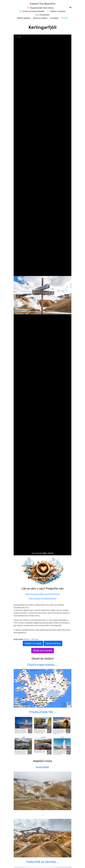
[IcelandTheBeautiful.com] (43, 4)
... (42, 814)
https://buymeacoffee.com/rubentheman (43, 594)
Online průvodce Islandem (34, 11)
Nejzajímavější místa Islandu (42, 8)
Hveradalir (43, 767)
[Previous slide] (18, 296)
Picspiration (44, 15)
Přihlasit (65, 18)
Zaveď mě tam (53, 643)
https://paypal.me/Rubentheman (43, 599)
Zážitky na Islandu (58, 11)
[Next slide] (67, 296)
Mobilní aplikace (24, 18)
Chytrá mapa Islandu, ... (43, 665)
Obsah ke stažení (40, 18)
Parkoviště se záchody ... (42, 862)
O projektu (54, 18)
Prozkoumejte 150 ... (43, 712)
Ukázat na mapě (33, 643)
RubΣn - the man (48, 553)
